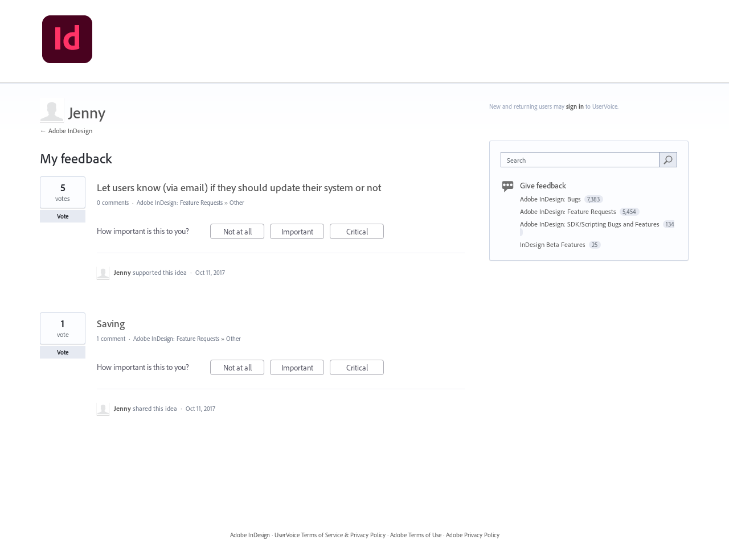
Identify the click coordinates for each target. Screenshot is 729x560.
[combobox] (583, 160)
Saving (111, 324)
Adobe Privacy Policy (473, 535)
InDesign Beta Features (554, 244)
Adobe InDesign (250, 535)
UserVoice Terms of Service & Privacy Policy (330, 535)
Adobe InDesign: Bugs (551, 199)
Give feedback (543, 186)
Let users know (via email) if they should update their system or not (239, 188)
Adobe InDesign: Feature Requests (180, 203)
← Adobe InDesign (66, 131)
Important (303, 233)
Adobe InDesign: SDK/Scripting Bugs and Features (591, 224)
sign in (575, 106)
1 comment (111, 339)
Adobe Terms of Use (416, 535)
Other (237, 203)
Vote (63, 216)
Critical (365, 233)
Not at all (244, 233)
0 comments (113, 203)
